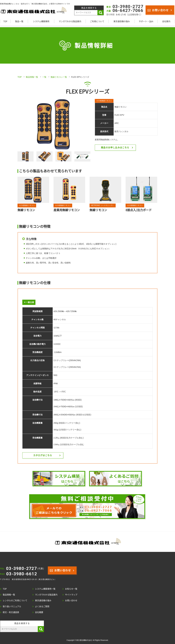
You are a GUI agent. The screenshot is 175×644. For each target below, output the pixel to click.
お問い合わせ (158, 10)
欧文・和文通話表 (11, 612)
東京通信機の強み (122, 21)
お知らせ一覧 (71, 589)
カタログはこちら (43, 455)
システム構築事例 (41, 21)
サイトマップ (71, 595)
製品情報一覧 (32, 77)
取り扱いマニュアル (12, 606)
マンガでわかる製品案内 (70, 21)
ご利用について (97, 21)
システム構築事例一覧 (45, 589)
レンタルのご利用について (15, 600)
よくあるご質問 (42, 606)
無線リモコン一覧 (59, 77)
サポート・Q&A (146, 21)
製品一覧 (19, 21)
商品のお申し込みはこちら (115, 147)
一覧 (44, 77)
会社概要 (39, 612)
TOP (5, 21)
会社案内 (166, 21)
